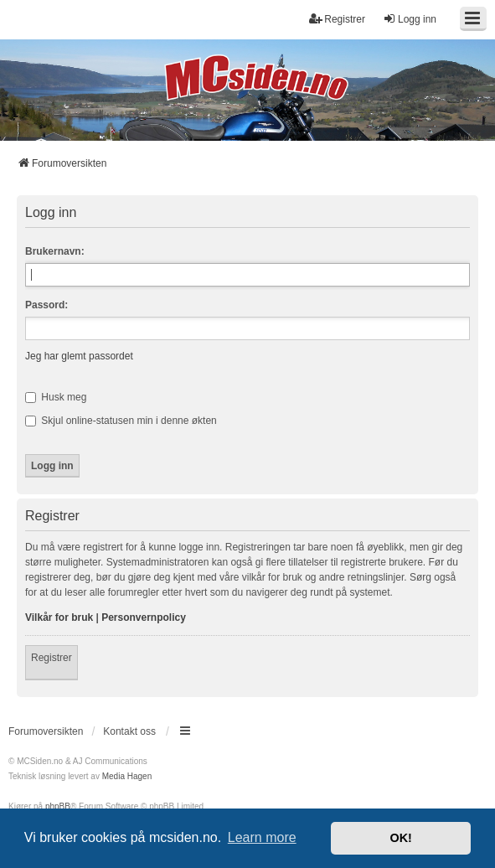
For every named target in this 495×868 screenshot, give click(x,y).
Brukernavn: (55, 251)
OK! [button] (400, 838)
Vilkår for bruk (59, 617)
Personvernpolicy (144, 617)
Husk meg (56, 397)
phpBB (58, 806)
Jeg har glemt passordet (79, 356)
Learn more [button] (262, 837)
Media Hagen (127, 776)
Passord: (46, 305)
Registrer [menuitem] (337, 19)
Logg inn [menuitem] (410, 19)
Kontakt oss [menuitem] (129, 731)
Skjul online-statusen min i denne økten (121, 421)
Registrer (52, 658)
